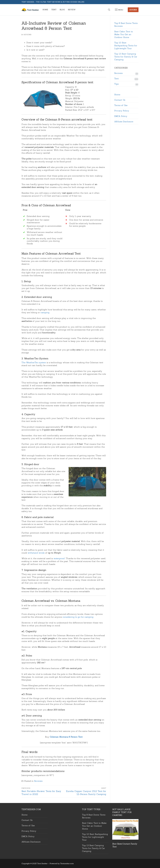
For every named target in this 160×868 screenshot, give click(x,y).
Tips (116, 84)
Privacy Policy (122, 111)
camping (45, 312)
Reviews (26, 35)
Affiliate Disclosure (124, 122)
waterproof (59, 558)
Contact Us (120, 100)
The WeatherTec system (34, 362)
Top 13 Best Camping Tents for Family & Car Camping (126, 57)
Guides (133, 10)
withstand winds (36, 553)
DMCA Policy (121, 116)
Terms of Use (121, 105)
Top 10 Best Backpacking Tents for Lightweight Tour (126, 46)
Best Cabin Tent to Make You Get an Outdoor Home (124, 34)
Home (117, 95)
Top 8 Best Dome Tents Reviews (126, 25)
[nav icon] (119, 10)
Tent (116, 79)
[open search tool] (109, 10)
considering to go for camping (78, 617)
